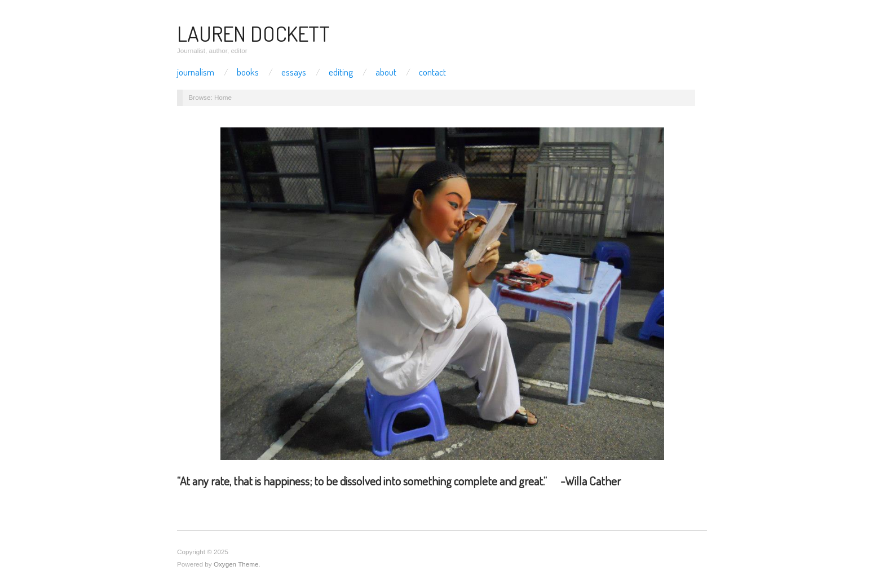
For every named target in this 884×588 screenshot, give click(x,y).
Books (248, 72)
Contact (432, 72)
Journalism (196, 72)
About (386, 72)
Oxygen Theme (236, 564)
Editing (341, 72)
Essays (294, 72)
